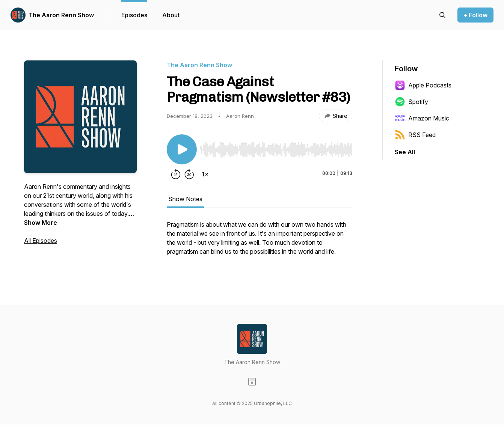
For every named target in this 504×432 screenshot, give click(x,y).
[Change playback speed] (205, 174)
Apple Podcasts (423, 85)
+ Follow (475, 15)
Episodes (134, 15)
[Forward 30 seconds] (189, 174)
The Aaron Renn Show (61, 15)
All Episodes (41, 241)
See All (405, 152)
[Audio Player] (276, 148)
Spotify (411, 102)
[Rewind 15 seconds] (176, 174)
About (171, 15)
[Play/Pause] (182, 149)
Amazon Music (422, 118)
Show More (41, 223)
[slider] (276, 150)
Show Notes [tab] (185, 199)
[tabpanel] (260, 242)
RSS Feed (415, 135)
